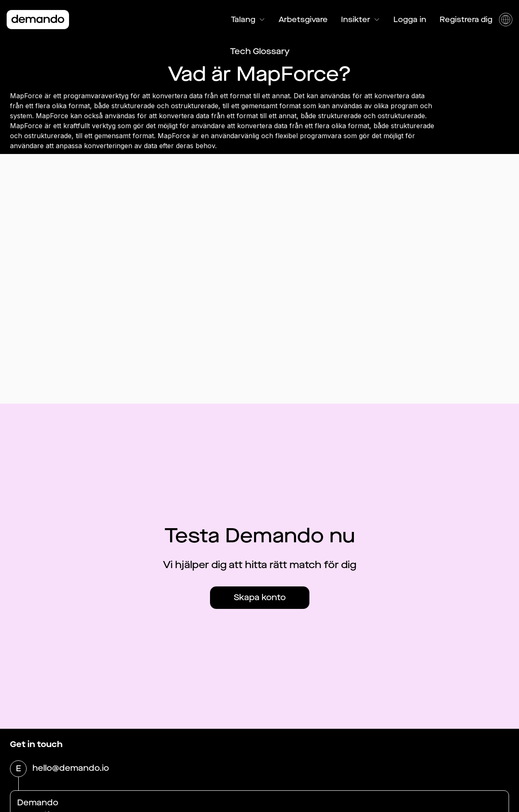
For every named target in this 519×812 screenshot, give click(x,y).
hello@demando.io (71, 769)
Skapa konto (260, 597)
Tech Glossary (260, 51)
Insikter (361, 20)
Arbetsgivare (303, 20)
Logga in (410, 20)
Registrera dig (466, 20)
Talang (248, 20)
